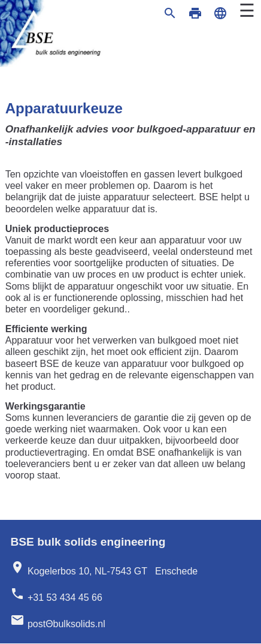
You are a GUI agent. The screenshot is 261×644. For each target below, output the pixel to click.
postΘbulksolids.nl (57, 621)
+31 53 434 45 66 (56, 595)
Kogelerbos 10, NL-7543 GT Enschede (104, 568)
